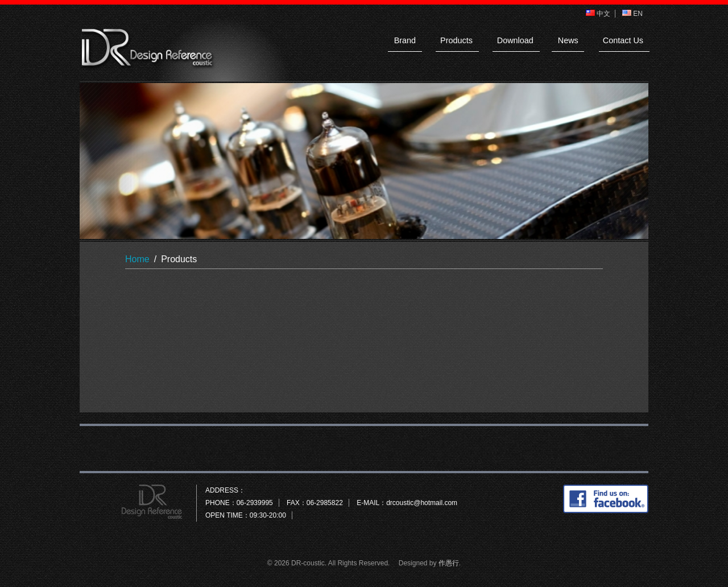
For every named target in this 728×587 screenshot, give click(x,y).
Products (456, 40)
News (568, 40)
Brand (405, 40)
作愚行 (449, 563)
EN (632, 14)
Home (137, 259)
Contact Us (623, 40)
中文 (598, 14)
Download (515, 40)
